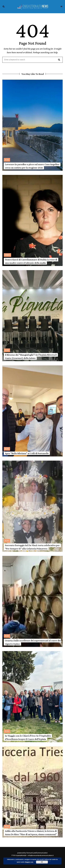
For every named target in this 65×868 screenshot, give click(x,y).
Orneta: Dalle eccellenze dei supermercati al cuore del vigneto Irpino (33, 642)
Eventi (7, 255)
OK (42, 862)
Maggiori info (29, 862)
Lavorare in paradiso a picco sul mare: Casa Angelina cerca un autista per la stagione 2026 (32, 166)
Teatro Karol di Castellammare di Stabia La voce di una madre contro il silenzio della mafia (31, 261)
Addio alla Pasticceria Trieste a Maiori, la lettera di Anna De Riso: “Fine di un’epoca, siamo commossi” (31, 833)
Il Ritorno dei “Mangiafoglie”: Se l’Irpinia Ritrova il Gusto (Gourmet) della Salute (31, 356)
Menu (61, 7)
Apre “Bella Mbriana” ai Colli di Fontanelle (27, 453)
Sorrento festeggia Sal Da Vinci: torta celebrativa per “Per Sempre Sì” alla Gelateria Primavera (32, 547)
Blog (7, 160)
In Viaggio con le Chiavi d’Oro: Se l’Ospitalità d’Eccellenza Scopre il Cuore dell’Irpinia (28, 737)
